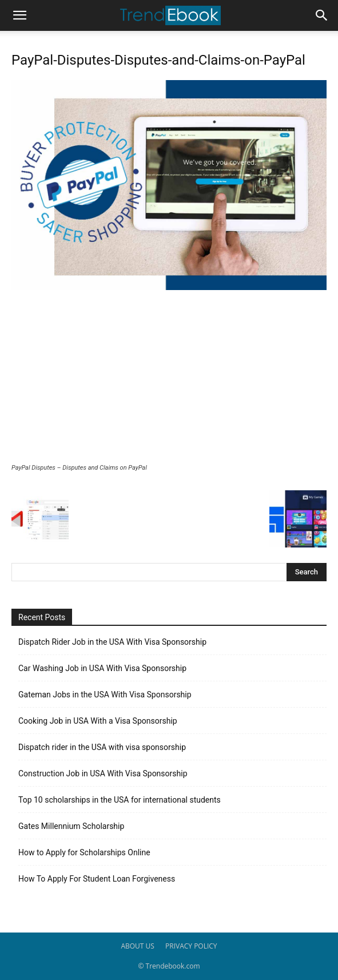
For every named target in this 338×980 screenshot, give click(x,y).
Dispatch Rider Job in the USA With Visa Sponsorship (112, 642)
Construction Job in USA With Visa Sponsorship (103, 773)
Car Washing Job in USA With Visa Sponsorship (102, 668)
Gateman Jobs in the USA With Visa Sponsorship (105, 695)
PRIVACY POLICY (191, 946)
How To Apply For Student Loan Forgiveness (97, 879)
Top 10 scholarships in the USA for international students (120, 800)
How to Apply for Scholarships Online (84, 852)
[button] (19, 15)
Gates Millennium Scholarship (71, 826)
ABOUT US (137, 946)
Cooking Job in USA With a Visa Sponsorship (98, 721)
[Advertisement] (169, 378)
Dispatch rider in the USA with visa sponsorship (102, 747)
